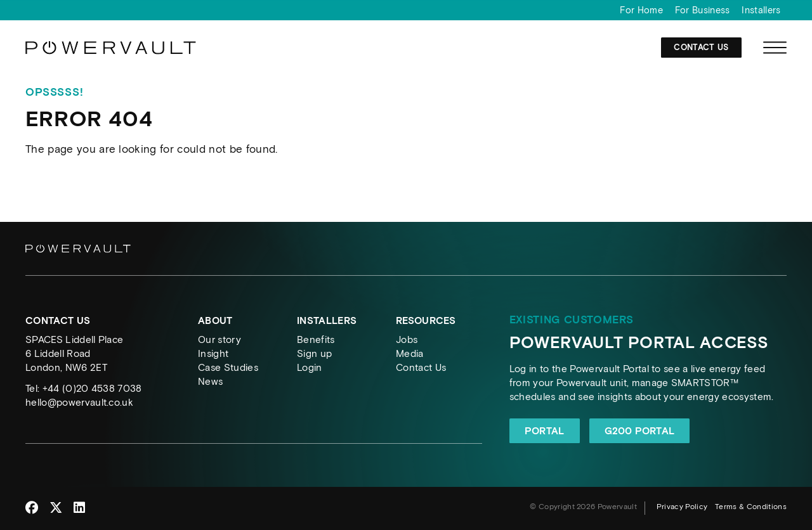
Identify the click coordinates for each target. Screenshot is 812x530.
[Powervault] (111, 57)
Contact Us (701, 52)
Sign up (314, 353)
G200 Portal (640, 431)
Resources (426, 320)
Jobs (407, 339)
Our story (219, 339)
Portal (545, 431)
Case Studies (228, 367)
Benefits (316, 339)
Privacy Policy (682, 507)
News (210, 381)
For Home (641, 10)
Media (410, 353)
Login (310, 367)
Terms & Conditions (751, 507)
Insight (213, 353)
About (215, 320)
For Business (703, 10)
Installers (761, 10)
